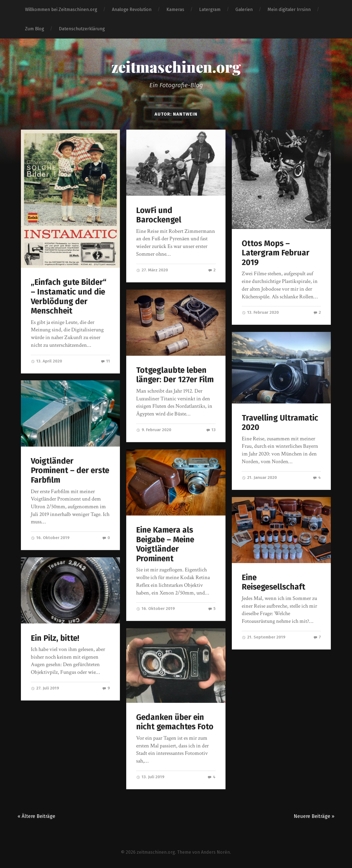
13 (211, 430)
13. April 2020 (46, 361)
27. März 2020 (152, 270)
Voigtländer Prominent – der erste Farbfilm (70, 471)
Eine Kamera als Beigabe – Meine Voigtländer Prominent (165, 544)
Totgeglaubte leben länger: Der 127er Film (175, 375)
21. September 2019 (264, 637)
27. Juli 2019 (45, 688)
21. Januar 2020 (259, 477)
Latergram (210, 9)
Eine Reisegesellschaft (273, 582)
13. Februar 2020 (260, 312)
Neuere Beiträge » (314, 815)
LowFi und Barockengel (159, 215)
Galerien (244, 9)
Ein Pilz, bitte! (55, 638)
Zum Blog (35, 29)
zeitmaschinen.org (176, 67)
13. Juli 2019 (150, 776)
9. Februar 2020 (154, 430)
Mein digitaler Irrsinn (289, 9)
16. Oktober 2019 (50, 538)
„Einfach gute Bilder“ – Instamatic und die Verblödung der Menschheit (69, 297)
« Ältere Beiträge (36, 815)
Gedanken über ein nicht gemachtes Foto (175, 722)
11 (105, 361)
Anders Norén (215, 851)
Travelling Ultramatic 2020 (280, 423)
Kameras (175, 9)
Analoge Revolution (132, 9)
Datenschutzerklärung (82, 29)
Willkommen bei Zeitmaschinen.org (61, 9)
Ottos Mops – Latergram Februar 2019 (276, 253)
